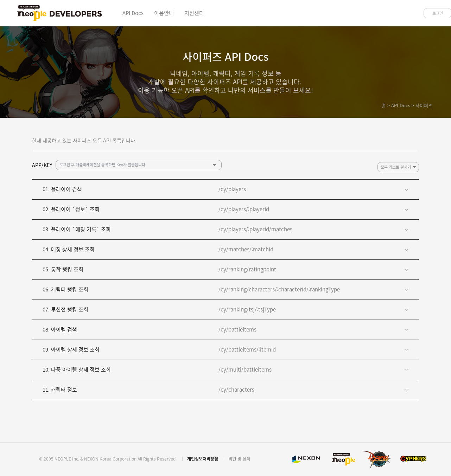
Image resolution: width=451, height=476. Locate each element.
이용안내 (164, 13)
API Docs (133, 13)
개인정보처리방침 (203, 459)
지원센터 (194, 13)
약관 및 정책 (239, 459)
